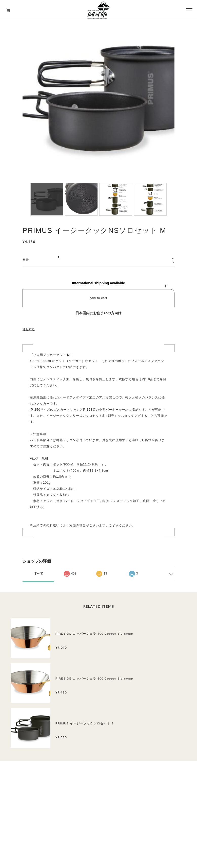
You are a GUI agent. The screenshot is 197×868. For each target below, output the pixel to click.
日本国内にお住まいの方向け (98, 313)
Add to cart (98, 298)
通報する (29, 329)
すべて (38, 574)
